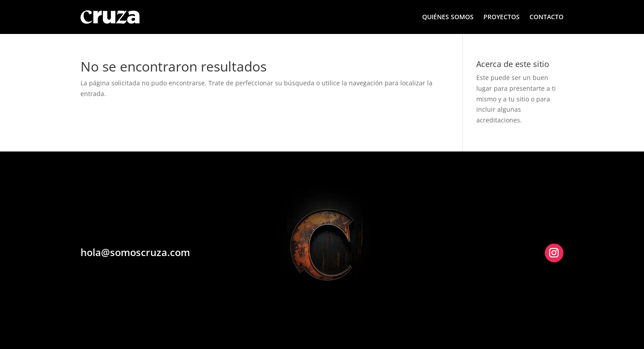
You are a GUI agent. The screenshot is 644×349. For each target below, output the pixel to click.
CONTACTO (547, 17)
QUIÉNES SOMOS (448, 17)
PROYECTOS (502, 17)
